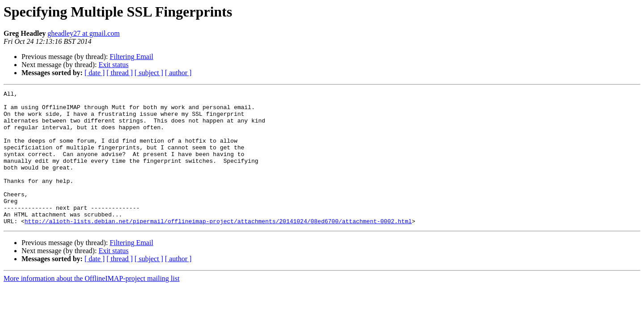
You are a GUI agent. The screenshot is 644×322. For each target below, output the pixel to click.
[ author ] (178, 73)
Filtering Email (131, 57)
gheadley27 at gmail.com (83, 33)
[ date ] (95, 73)
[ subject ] (149, 73)
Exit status (113, 65)
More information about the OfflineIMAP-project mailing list (91, 305)
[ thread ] (120, 73)
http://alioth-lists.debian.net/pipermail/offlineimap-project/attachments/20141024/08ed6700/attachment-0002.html (218, 248)
